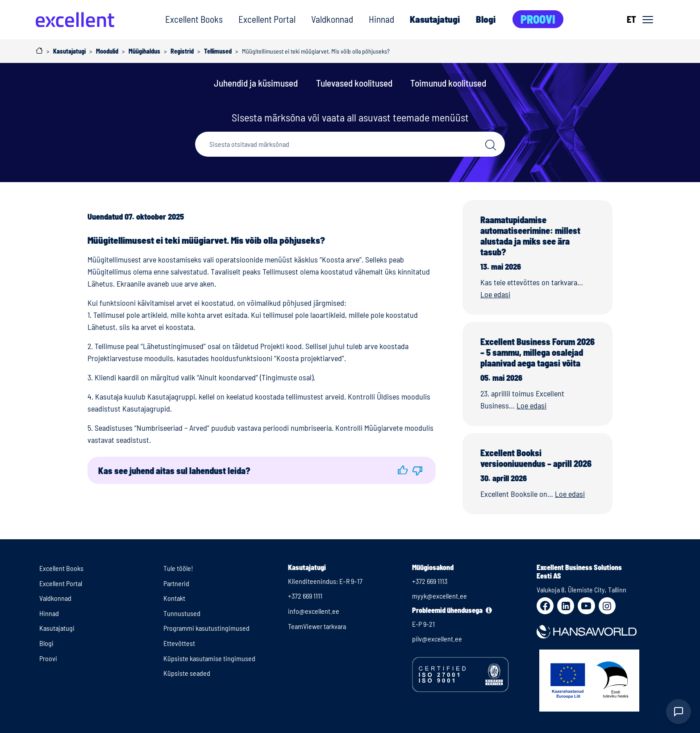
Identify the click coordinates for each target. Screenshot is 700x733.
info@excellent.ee (314, 611)
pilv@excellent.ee (437, 639)
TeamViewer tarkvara (317, 626)
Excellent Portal (267, 19)
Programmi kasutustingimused (206, 628)
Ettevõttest (179, 643)
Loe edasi (495, 294)
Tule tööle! (178, 568)
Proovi (538, 19)
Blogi (486, 19)
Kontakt (174, 598)
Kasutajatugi (435, 19)
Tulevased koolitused (354, 83)
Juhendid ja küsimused (256, 83)
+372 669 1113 (430, 581)
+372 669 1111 (305, 596)
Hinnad (381, 19)
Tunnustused (182, 613)
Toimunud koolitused (448, 83)
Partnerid (176, 583)
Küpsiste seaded (187, 673)
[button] (403, 470)
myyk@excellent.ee (440, 596)
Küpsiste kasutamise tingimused (209, 658)
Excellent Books (194, 19)
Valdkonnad (332, 19)
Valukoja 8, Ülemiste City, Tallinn (581, 589)
